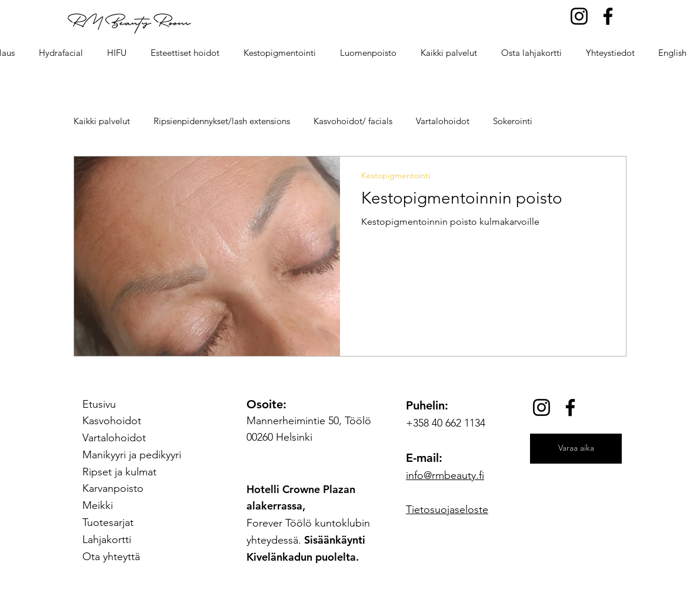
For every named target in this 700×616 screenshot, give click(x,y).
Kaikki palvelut (102, 121)
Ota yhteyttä (111, 557)
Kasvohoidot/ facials (353, 121)
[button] (185, 53)
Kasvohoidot (112, 421)
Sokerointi (513, 121)
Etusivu (99, 404)
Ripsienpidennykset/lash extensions (222, 121)
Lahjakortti (107, 540)
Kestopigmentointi (396, 176)
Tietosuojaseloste (447, 510)
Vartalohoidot (443, 121)
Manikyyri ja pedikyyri (132, 455)
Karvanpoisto (113, 488)
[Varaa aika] (576, 449)
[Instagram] (579, 16)
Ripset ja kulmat (119, 472)
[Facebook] (608, 16)
